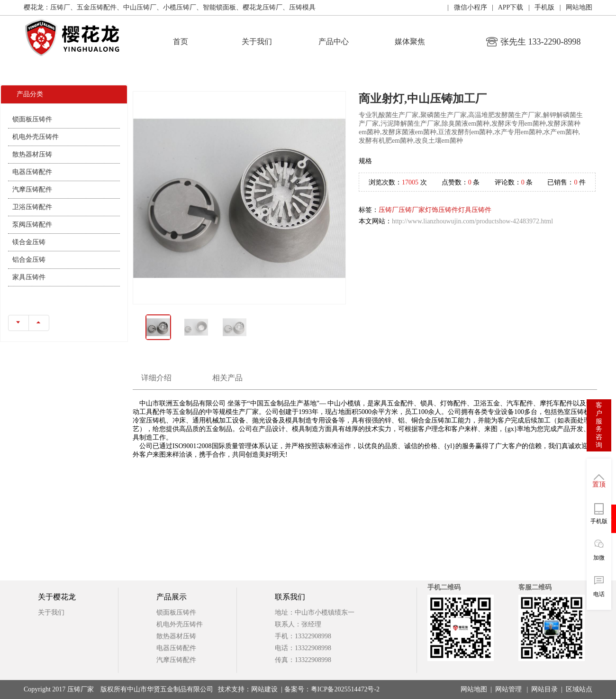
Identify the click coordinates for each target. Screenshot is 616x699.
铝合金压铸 (29, 260)
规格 (365, 161)
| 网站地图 (573, 7)
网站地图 (474, 689)
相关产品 (227, 378)
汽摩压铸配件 (32, 189)
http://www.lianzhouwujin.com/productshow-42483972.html (472, 221)
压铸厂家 (412, 210)
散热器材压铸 (32, 154)
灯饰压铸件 (442, 210)
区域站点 (579, 689)
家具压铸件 (29, 277)
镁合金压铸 (29, 242)
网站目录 (544, 689)
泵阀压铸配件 (32, 225)
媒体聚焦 (410, 41)
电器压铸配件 (32, 172)
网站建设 (264, 689)
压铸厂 (389, 210)
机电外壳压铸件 (36, 137)
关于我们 (257, 41)
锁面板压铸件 (32, 119)
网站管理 (508, 689)
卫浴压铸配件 (32, 207)
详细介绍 (156, 378)
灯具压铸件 (475, 210)
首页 (181, 41)
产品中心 (334, 41)
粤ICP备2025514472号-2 (345, 689)
